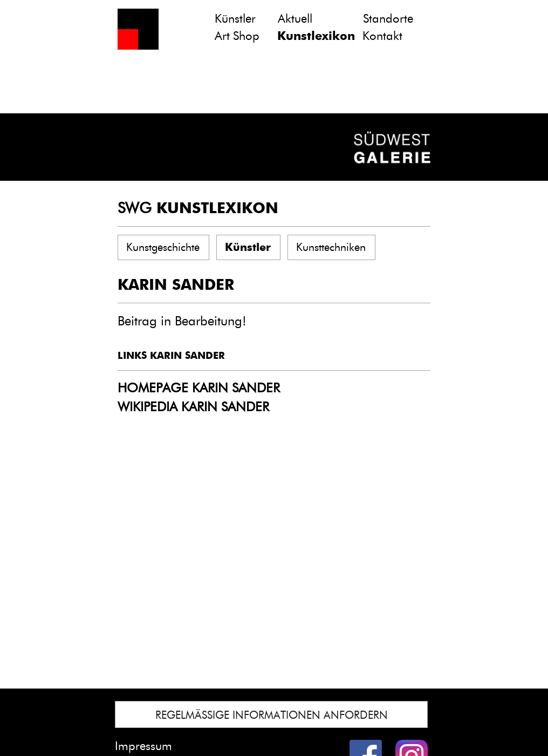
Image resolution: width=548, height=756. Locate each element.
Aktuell (295, 19)
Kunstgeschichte (163, 247)
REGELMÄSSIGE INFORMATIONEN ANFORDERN (272, 715)
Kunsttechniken (331, 247)
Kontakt (382, 36)
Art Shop (237, 36)
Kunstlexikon (316, 36)
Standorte (388, 19)
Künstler (235, 19)
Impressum (143, 746)
